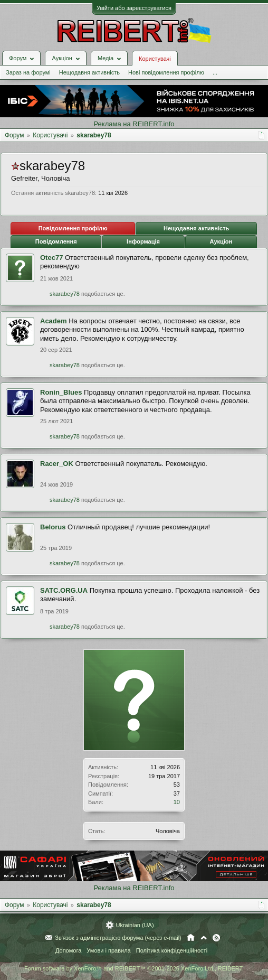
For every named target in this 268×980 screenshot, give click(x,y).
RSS (216, 938)
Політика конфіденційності (172, 950)
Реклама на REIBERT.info (134, 124)
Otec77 (51, 258)
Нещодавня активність (89, 72)
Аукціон (221, 241)
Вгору (204, 938)
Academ (54, 321)
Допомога (68, 950)
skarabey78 (65, 294)
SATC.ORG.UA (64, 590)
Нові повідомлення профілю (166, 72)
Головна (191, 938)
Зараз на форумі (28, 72)
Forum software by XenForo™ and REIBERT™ (134, 968)
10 (177, 802)
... (215, 72)
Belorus (53, 527)
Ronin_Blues (61, 392)
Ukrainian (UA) (135, 925)
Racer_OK (57, 464)
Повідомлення (56, 241)
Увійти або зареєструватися (134, 8)
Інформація (143, 241)
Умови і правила (108, 950)
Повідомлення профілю (73, 228)
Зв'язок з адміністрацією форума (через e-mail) (118, 938)
